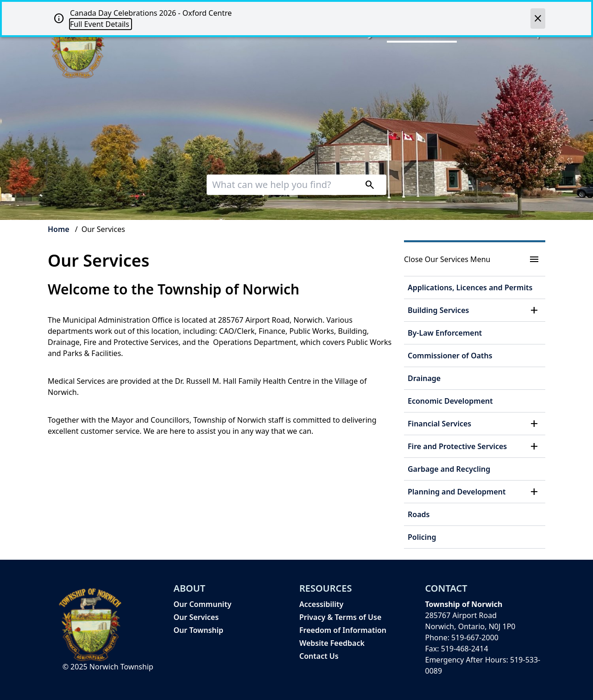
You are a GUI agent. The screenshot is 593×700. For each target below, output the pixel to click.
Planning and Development (457, 492)
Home (59, 229)
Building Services (438, 310)
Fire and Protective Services (457, 446)
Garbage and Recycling (449, 469)
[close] (538, 19)
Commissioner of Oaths (450, 356)
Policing (422, 537)
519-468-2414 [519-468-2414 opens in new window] (465, 649)
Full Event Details (101, 24)
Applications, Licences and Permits (470, 287)
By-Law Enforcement (445, 333)
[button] (534, 310)
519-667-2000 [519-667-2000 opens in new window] (475, 637)
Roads (419, 514)
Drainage (424, 378)
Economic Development (450, 401)
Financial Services (439, 424)
